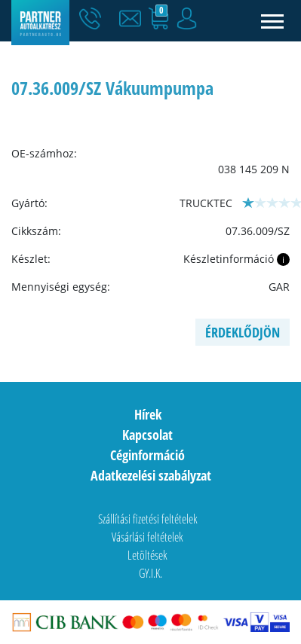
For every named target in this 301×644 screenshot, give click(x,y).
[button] (134, 19)
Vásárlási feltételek (147, 537)
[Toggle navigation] (273, 21)
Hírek (148, 414)
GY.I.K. (150, 573)
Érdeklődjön (243, 332)
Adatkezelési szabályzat (151, 475)
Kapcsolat (147, 435)
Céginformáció (147, 455)
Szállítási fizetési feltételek (148, 519)
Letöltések (147, 555)
